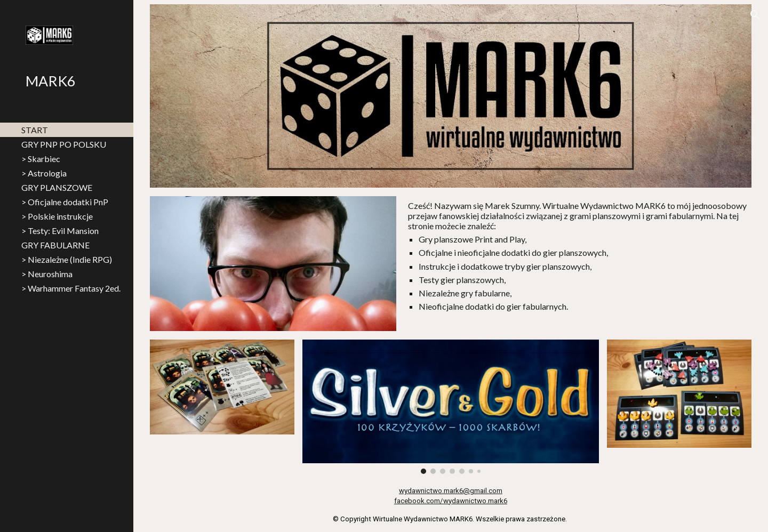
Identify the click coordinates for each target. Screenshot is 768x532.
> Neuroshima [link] (47, 274)
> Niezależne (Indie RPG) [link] (67, 259)
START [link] (35, 130)
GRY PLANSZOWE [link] (57, 187)
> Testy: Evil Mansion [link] (60, 231)
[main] (578, 256)
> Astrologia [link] (44, 173)
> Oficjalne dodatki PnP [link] (65, 202)
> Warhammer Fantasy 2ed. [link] (71, 288)
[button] (755, 15)
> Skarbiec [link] (41, 159)
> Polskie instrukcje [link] (57, 216)
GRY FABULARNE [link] (55, 245)
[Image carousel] (451, 407)
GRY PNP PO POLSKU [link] (64, 144)
